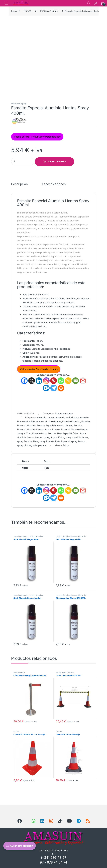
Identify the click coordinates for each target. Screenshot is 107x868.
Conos (71, 672)
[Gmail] (83, 381)
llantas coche (42, 437)
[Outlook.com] (46, 388)
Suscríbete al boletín (20, 846)
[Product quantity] (23, 161)
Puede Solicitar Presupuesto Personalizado (37, 137)
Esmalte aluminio (26, 421)
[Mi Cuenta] (96, 3)
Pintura (27, 11)
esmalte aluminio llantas (49, 421)
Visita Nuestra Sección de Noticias (39, 369)
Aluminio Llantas (46, 417)
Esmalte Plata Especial (60, 433)
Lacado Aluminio (21, 536)
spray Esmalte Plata (28, 441)
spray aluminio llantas (77, 437)
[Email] (76, 381)
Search (89, 3)
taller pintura (39, 445)
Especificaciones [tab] (54, 184)
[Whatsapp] (61, 381)
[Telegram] (54, 388)
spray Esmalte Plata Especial (55, 441)
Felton (66, 445)
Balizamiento (19, 672)
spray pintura (24, 445)
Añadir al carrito (57, 161)
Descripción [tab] (19, 184)
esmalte (84, 417)
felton (76, 433)
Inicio (14, 11)
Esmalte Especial (71, 421)
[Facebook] (24, 381)
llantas (30, 437)
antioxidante (72, 417)
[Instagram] (46, 381)
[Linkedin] (39, 381)
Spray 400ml (57, 437)
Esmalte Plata (39, 433)
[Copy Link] (68, 381)
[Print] (61, 388)
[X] (32, 381)
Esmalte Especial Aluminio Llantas (55, 425)
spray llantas (78, 441)
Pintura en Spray (49, 11)
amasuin (60, 417)
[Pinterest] (54, 381)
